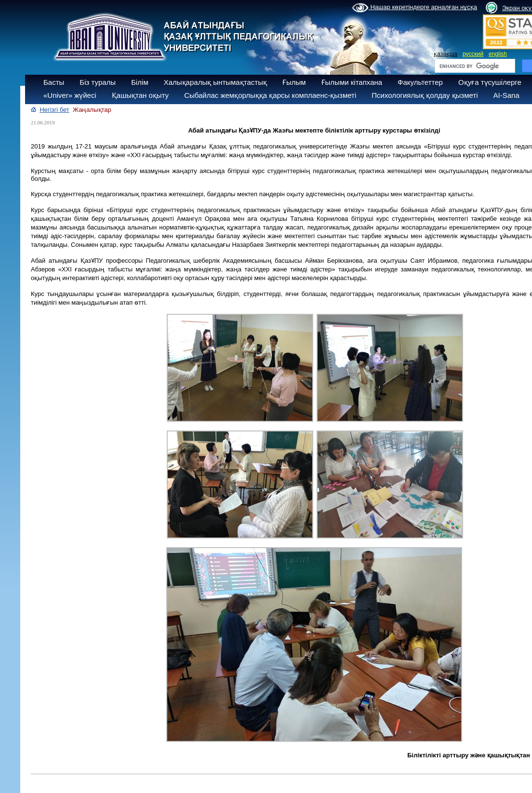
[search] (474, 66)
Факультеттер (420, 82)
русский (473, 54)
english (498, 54)
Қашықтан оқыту (140, 95)
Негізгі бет (54, 110)
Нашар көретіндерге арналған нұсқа (414, 8)
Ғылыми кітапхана (352, 82)
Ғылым (294, 82)
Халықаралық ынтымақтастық (215, 82)
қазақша (446, 54)
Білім (140, 82)
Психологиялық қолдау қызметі (425, 95)
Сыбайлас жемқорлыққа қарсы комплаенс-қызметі (270, 95)
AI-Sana (506, 95)
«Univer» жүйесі (70, 95)
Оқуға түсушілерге (490, 82)
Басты (54, 82)
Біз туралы (98, 82)
